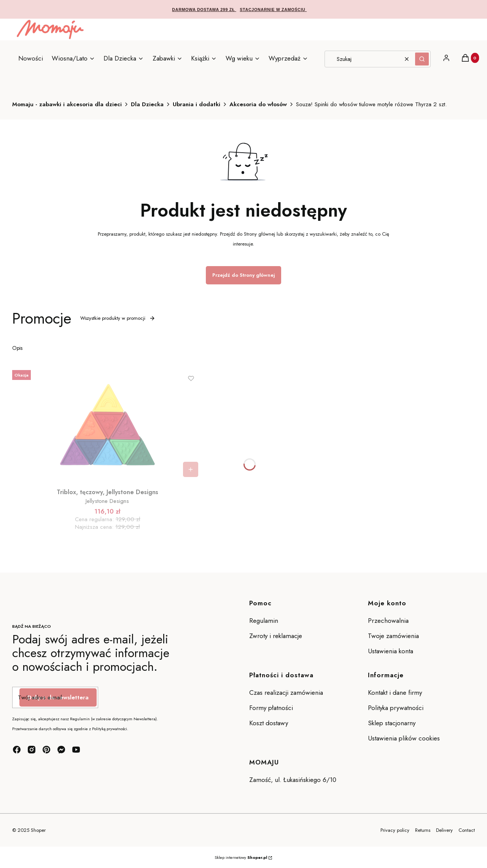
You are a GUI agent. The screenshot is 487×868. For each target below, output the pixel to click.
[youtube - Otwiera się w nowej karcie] (76, 750)
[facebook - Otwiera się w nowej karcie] (17, 750)
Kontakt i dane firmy (395, 692)
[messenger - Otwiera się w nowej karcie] (61, 750)
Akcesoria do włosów (258, 104)
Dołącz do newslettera (58, 697)
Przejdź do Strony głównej (243, 275)
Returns (423, 830)
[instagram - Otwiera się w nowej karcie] (32, 750)
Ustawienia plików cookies (405, 738)
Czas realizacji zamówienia (286, 692)
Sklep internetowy (241, 857)
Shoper (38, 830)
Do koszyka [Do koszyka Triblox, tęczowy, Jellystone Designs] (191, 469)
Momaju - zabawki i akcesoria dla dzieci (67, 104)
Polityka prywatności (396, 708)
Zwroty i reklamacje (276, 636)
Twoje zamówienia (393, 636)
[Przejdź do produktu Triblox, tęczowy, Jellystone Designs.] (107, 424)
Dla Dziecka (147, 104)
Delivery (444, 830)
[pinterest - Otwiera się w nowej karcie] (46, 750)
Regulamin (264, 621)
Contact (467, 830)
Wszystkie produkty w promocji (118, 318)
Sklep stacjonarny (392, 723)
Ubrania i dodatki (197, 104)
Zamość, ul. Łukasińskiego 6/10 (293, 780)
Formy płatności (271, 708)
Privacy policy (395, 830)
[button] (422, 59)
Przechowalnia (388, 621)
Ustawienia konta (391, 651)
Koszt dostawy (269, 723)
